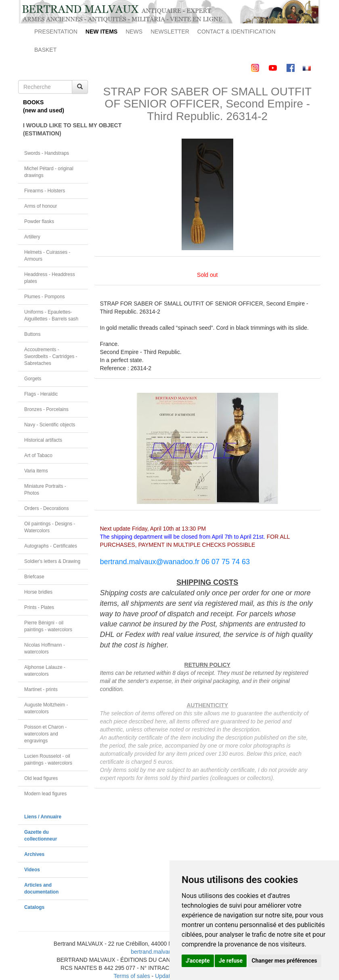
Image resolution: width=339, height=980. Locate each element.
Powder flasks (39, 221)
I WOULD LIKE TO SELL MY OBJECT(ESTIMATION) (55, 129)
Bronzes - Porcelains (46, 409)
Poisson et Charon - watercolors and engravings (45, 734)
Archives (34, 854)
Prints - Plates (39, 607)
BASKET (45, 50)
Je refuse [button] (231, 961)
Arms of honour (41, 206)
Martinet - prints (41, 689)
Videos (32, 870)
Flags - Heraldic (41, 394)
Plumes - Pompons (44, 297)
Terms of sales (132, 976)
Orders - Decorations (46, 508)
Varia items (36, 471)
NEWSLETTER (170, 32)
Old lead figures (41, 778)
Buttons (32, 334)
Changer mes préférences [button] (285, 961)
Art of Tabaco (38, 455)
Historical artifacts (43, 440)
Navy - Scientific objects (50, 425)
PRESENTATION (56, 32)
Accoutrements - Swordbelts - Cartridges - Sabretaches (51, 356)
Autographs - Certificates (51, 546)
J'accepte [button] (198, 961)
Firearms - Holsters (45, 191)
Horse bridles (38, 592)
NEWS (134, 32)
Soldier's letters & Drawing (52, 561)
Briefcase (34, 577)
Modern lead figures (45, 794)
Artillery (32, 237)
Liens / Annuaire (43, 817)
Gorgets (33, 379)
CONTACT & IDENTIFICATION (236, 32)
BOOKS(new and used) (44, 106)
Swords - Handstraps (47, 153)
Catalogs (34, 907)
